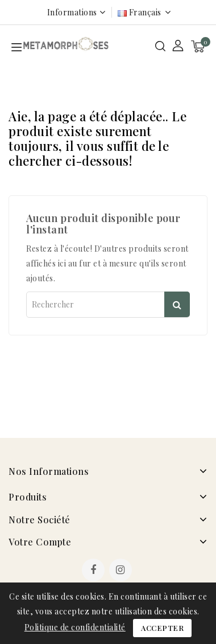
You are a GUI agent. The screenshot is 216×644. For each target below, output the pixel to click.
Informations (72, 12)
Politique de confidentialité (75, 627)
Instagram (122, 571)
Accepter (162, 628)
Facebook (94, 571)
